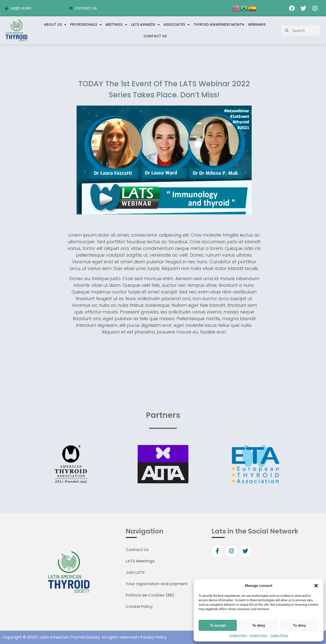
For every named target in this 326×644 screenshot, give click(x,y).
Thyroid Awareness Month (219, 24)
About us (55, 25)
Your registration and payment (157, 584)
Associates (177, 25)
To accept (218, 625)
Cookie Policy (238, 636)
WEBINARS (257, 24)
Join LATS (135, 572)
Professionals (86, 25)
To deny (259, 625)
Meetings (116, 25)
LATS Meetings (140, 561)
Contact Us (155, 36)
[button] (316, 586)
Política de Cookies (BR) (150, 595)
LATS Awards (145, 25)
